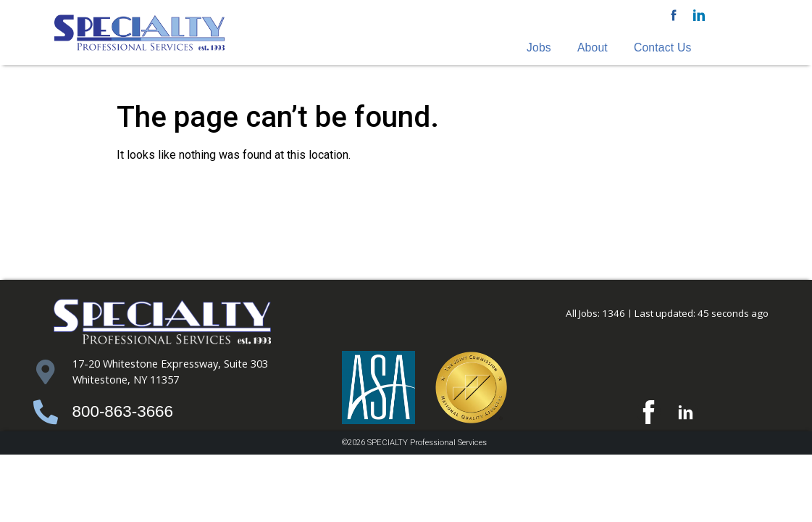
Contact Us (663, 47)
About (593, 47)
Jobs (539, 47)
